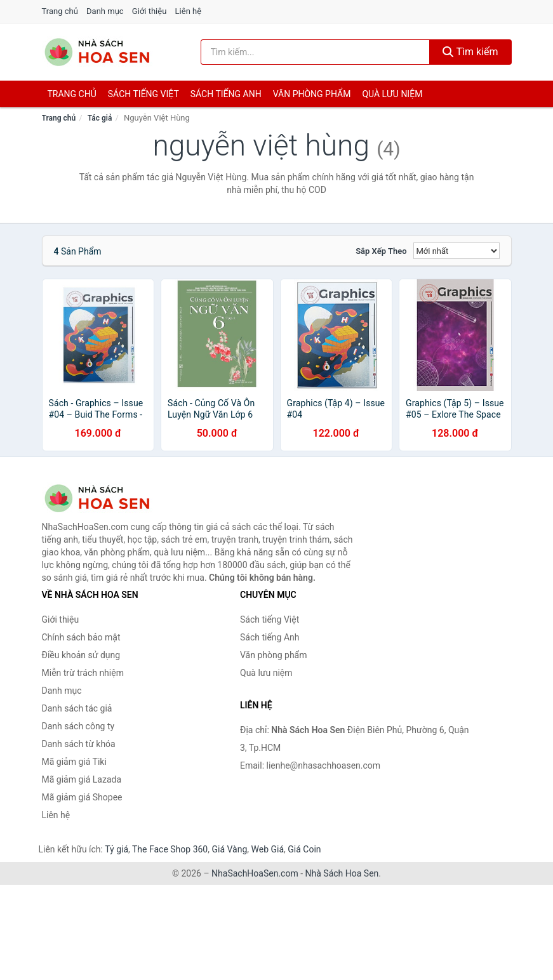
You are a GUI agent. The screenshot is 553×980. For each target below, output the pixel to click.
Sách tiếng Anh (270, 637)
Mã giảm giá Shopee (82, 797)
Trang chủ (60, 11)
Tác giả (100, 118)
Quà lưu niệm (392, 94)
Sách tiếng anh (226, 94)
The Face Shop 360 (170, 849)
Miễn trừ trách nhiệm (83, 673)
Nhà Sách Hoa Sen (342, 873)
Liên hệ (189, 11)
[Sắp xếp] (456, 251)
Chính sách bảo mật (81, 637)
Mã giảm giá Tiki (74, 762)
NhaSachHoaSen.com (255, 873)
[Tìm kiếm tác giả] (315, 52)
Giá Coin (304, 849)
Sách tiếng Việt (270, 619)
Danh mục (105, 11)
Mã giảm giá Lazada (82, 779)
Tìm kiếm (470, 52)
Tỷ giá (117, 849)
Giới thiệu (149, 11)
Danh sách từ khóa (79, 744)
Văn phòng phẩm (312, 94)
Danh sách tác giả (77, 708)
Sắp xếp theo (381, 251)
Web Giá (268, 849)
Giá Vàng (229, 849)
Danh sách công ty (78, 726)
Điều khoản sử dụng (81, 655)
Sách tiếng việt (143, 94)
